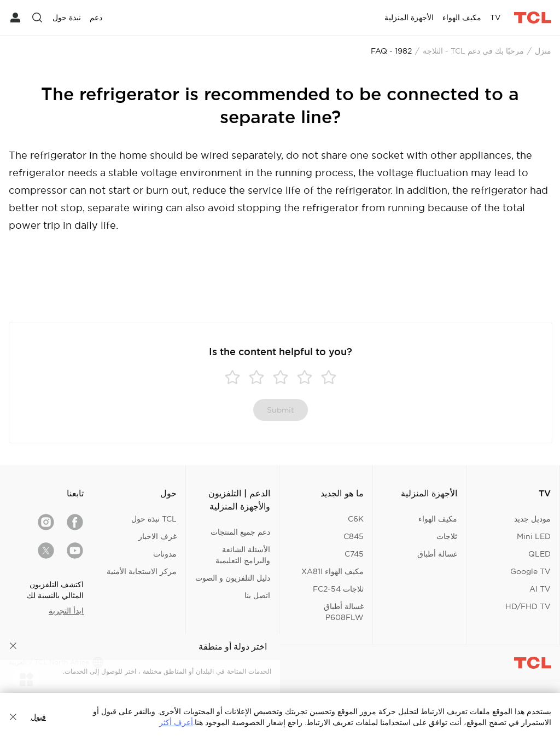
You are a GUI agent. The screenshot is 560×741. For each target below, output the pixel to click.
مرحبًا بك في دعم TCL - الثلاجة (473, 51)
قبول (38, 717)
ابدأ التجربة (66, 611)
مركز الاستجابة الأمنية (142, 571)
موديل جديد (532, 519)
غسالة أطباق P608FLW (344, 612)
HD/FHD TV (528, 606)
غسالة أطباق (437, 554)
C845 (354, 536)
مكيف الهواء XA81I (332, 571)
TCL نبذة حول (154, 519)
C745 (354, 554)
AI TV (540, 589)
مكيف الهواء (438, 519)
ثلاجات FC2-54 (338, 589)
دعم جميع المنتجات (240, 532)
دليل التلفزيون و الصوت (233, 578)
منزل (543, 51)
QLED (539, 554)
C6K (356, 519)
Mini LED (534, 536)
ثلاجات (447, 536)
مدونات (165, 554)
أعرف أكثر (176, 722)
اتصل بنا (257, 595)
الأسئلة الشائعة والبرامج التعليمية (243, 555)
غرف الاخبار (157, 536)
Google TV (530, 571)
